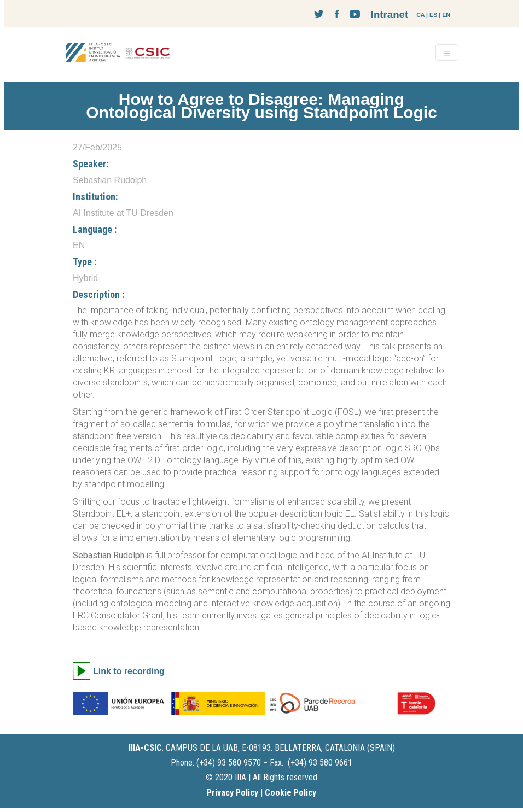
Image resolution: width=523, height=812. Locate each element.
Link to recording (129, 671)
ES (433, 15)
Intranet (390, 14)
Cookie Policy (290, 793)
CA (420, 15)
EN (446, 15)
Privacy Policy (233, 793)
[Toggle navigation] (447, 52)
